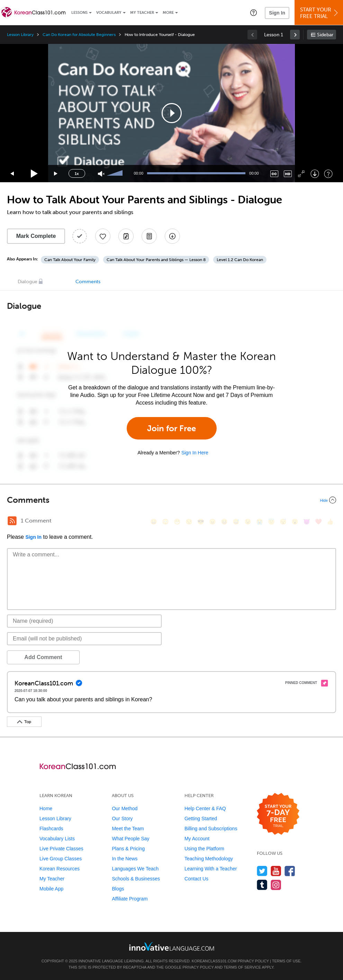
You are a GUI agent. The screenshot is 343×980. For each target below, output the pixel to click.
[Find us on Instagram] (276, 885)
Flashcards (51, 829)
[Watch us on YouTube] (276, 871)
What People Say (130, 839)
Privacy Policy (253, 961)
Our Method (125, 808)
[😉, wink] (248, 522)
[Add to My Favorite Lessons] (103, 236)
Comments (88, 282)
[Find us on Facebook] (290, 871)
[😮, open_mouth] (295, 522)
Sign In (277, 13)
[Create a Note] (126, 236)
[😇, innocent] (271, 522)
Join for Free (171, 428)
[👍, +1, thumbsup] (330, 522)
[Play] (34, 174)
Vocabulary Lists (57, 839)
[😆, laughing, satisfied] (224, 522)
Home (46, 808)
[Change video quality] (288, 174)
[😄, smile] (154, 522)
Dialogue (28, 282)
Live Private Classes (61, 849)
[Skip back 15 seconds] (12, 174)
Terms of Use (286, 961)
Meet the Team (128, 829)
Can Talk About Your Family (70, 260)
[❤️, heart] (318, 522)
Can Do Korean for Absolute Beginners (79, 35)
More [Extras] (168, 13)
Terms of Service (242, 967)
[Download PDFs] (149, 236)
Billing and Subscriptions (211, 829)
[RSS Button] (12, 521)
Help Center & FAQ (205, 808)
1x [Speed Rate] (76, 174)
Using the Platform (204, 849)
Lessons (79, 13)
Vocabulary (109, 13)
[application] (172, 113)
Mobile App (51, 889)
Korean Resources (60, 869)
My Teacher (142, 13)
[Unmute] (101, 174)
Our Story (122, 819)
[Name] (84, 621)
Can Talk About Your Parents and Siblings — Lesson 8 (156, 260)
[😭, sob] (260, 522)
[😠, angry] (213, 522)
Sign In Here (195, 453)
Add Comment (43, 657)
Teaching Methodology (209, 859)
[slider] (116, 174)
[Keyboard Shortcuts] (328, 174)
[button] (254, 12)
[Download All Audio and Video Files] (172, 236)
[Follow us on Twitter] (262, 871)
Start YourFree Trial (320, 13)
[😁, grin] (177, 522)
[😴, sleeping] (283, 522)
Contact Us (196, 879)
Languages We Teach (135, 869)
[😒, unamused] (189, 522)
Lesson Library (20, 35)
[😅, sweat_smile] (236, 522)
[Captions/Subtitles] (274, 174)
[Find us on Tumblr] (262, 885)
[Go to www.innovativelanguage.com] (172, 946)
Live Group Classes (61, 859)
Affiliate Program (130, 899)
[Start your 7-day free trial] (278, 814)
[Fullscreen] (301, 174)
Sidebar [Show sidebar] (325, 35)
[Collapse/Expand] (171, 500)
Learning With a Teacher (211, 869)
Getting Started (201, 819)
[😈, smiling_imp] (307, 522)
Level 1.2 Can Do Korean (240, 260)
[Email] (84, 639)
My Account (197, 839)
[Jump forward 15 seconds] (56, 174)
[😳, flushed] (165, 522)
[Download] (315, 174)
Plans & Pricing (128, 849)
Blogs (118, 889)
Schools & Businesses (136, 879)
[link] (295, 35)
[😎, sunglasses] (201, 522)
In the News (125, 859)
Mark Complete (36, 236)
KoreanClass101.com (214, 961)
